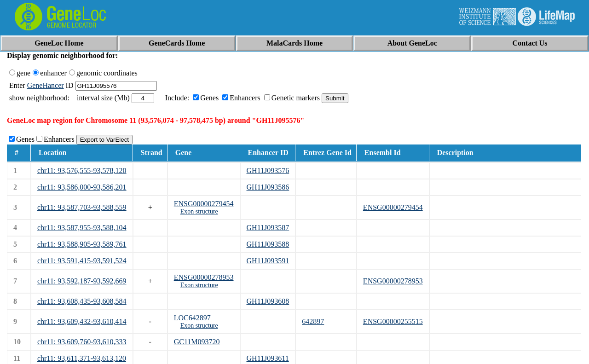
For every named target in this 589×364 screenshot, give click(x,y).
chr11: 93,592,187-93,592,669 (82, 281)
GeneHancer (46, 85)
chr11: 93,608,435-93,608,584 (82, 301)
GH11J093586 (268, 187)
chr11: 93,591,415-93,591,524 (82, 261)
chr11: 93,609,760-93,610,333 (82, 342)
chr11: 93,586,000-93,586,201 (82, 187)
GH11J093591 (268, 261)
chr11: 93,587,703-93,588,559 (82, 207)
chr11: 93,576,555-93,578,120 (82, 170)
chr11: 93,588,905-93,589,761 (82, 244)
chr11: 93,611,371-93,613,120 (82, 358)
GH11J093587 (268, 228)
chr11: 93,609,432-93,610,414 (82, 321)
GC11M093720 (197, 342)
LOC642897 (192, 318)
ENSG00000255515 (393, 321)
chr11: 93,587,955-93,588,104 (82, 228)
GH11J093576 (268, 170)
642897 (313, 321)
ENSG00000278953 (204, 277)
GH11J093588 (268, 244)
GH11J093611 (268, 358)
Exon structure (199, 211)
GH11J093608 (268, 301)
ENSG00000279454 (204, 204)
